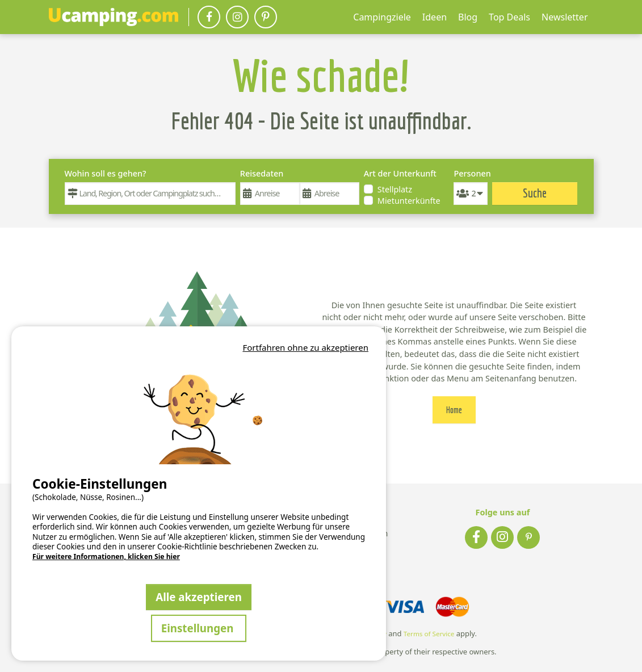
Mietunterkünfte (409, 201)
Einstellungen (199, 628)
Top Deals (509, 17)
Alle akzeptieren (199, 597)
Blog (468, 17)
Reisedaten (262, 173)
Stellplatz (395, 189)
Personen (470, 173)
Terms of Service (429, 634)
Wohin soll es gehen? (106, 173)
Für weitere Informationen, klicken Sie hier (106, 557)
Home (454, 410)
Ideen (435, 17)
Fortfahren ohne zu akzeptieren (305, 347)
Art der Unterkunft (400, 173)
